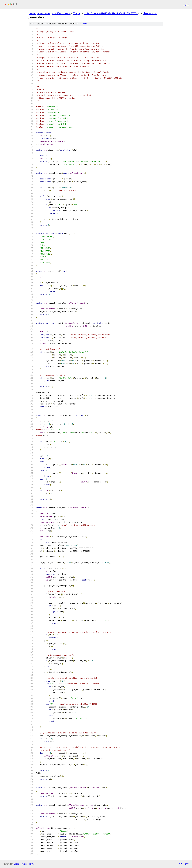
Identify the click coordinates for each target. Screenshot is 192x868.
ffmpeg (77, 13)
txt (180, 864)
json (187, 864)
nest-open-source (39, 13)
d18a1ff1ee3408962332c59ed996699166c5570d (111, 13)
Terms (32, 864)
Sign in (186, 4)
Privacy (24, 864)
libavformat (150, 13)
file (85, 24)
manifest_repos (61, 13)
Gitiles (17, 864)
